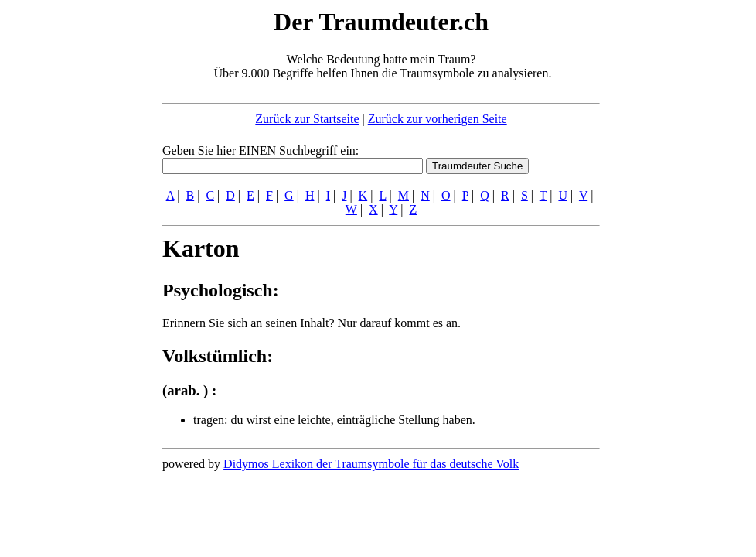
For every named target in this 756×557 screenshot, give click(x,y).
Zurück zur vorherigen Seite (438, 119)
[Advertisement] (68, 238)
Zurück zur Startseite (307, 119)
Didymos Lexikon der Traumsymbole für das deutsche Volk (371, 464)
